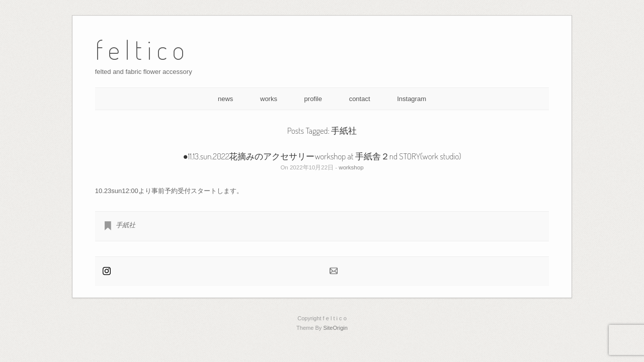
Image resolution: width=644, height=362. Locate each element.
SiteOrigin (335, 328)
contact (360, 99)
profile (313, 99)
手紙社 (126, 225)
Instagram (412, 99)
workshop (351, 167)
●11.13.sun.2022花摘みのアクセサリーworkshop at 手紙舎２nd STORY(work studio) (322, 156)
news (225, 99)
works (269, 99)
